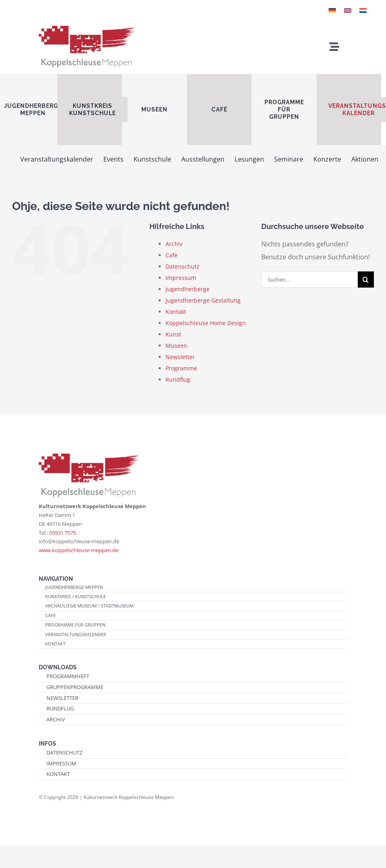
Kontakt (176, 312)
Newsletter (180, 357)
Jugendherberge (188, 289)
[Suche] (366, 280)
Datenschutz (183, 266)
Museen (176, 346)
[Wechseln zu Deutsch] (332, 10)
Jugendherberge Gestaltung (203, 300)
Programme (181, 368)
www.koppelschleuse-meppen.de (79, 550)
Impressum (181, 278)
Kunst (173, 334)
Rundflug (178, 379)
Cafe (172, 255)
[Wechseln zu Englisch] (348, 10)
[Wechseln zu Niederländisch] (363, 10)
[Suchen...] (309, 280)
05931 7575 (63, 533)
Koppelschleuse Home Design (206, 323)
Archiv (174, 244)
